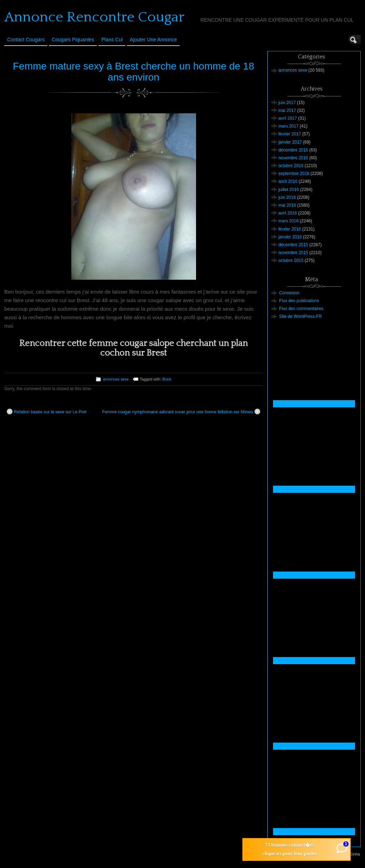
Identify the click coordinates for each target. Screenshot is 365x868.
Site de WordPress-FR (300, 316)
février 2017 (290, 134)
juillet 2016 (289, 190)
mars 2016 (289, 221)
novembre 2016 (293, 158)
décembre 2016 (293, 150)
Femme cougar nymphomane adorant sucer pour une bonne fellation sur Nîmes (181, 412)
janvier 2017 (290, 142)
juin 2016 (287, 197)
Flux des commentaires (301, 309)
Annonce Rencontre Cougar (94, 17)
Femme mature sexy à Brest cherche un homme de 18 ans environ (133, 72)
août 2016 (288, 181)
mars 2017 (289, 126)
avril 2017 (288, 118)
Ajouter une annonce (153, 40)
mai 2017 (287, 110)
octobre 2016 (291, 166)
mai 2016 (287, 205)
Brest (167, 379)
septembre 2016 (294, 174)
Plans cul (112, 40)
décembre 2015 (293, 245)
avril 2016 (288, 213)
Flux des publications (299, 301)
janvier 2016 (290, 237)
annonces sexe (116, 379)
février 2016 (290, 229)
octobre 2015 (291, 260)
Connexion (289, 293)
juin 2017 (287, 103)
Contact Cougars (26, 40)
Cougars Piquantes (73, 40)
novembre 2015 (293, 253)
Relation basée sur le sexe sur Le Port (47, 412)
